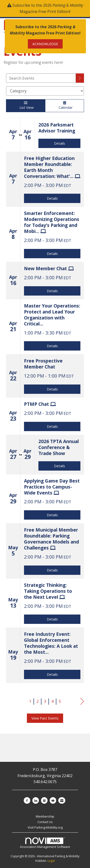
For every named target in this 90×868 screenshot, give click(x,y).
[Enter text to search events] (41, 78)
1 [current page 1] (30, 701)
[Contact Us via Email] (62, 800)
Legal (51, 861)
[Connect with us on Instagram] (44, 800)
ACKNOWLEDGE (45, 44)
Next (82, 702)
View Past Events (45, 718)
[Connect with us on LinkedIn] (36, 800)
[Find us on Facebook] (27, 800)
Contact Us (45, 822)
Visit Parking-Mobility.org (45, 827)
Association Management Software (45, 843)
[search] (80, 78)
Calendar (65, 105)
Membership (45, 816)
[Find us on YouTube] (53, 800)
